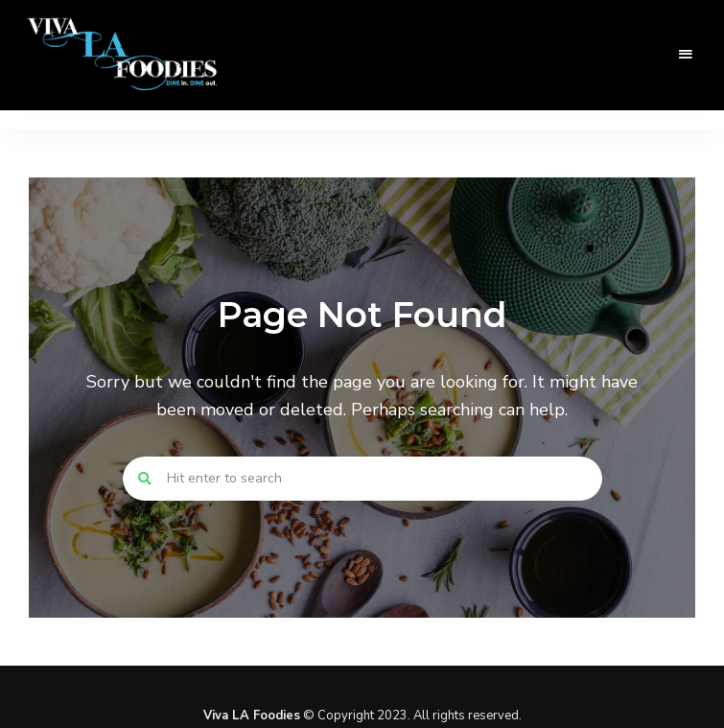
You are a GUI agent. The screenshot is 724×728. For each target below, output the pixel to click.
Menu (686, 55)
